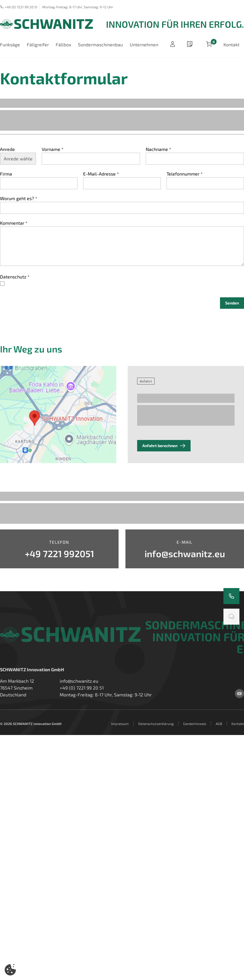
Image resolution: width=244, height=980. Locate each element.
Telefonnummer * (185, 174)
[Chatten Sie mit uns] (231, 617)
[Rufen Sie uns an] (231, 596)
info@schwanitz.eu (79, 681)
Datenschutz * (15, 277)
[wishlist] (191, 45)
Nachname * (158, 149)
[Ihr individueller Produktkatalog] (191, 45)
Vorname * (53, 149)
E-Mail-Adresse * (101, 174)
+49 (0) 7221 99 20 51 (19, 7)
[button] (10, 970)
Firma (6, 174)
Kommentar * (14, 223)
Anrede (7, 149)
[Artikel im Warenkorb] (209, 45)
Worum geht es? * (19, 198)
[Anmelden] (173, 45)
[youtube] (239, 694)
